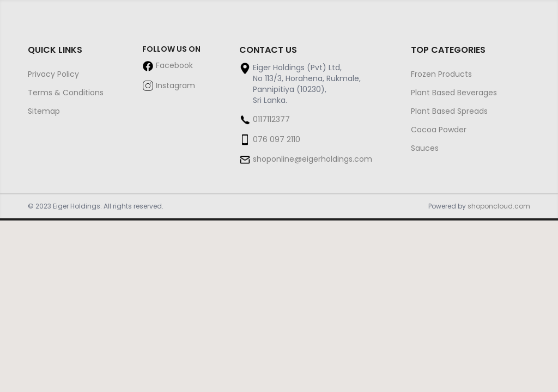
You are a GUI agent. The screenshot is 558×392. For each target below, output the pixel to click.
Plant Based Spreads (449, 111)
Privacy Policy (53, 74)
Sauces (425, 148)
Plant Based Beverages (454, 93)
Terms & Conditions (66, 93)
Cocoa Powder (439, 130)
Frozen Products (441, 74)
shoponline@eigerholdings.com (313, 159)
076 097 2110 (277, 139)
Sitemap (44, 111)
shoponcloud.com (499, 206)
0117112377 (271, 119)
